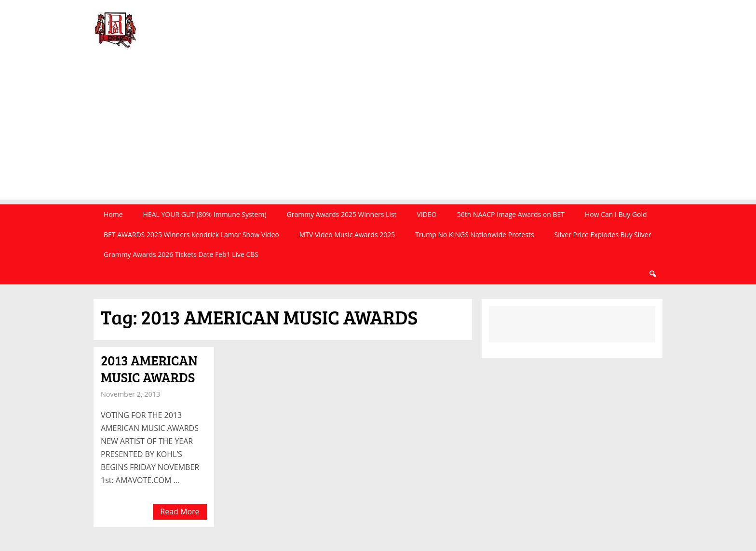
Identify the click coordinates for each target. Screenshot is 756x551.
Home (113, 214)
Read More (180, 511)
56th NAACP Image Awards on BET (511, 214)
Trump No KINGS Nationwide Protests (474, 235)
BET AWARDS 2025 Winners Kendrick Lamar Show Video (191, 235)
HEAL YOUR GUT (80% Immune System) (205, 214)
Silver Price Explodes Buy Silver (603, 235)
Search (652, 274)
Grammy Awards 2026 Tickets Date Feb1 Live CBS (181, 254)
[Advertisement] (378, 132)
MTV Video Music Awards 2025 (347, 235)
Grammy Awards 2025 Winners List (342, 214)
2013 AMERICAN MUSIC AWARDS (149, 369)
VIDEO (427, 214)
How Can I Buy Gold (616, 214)
